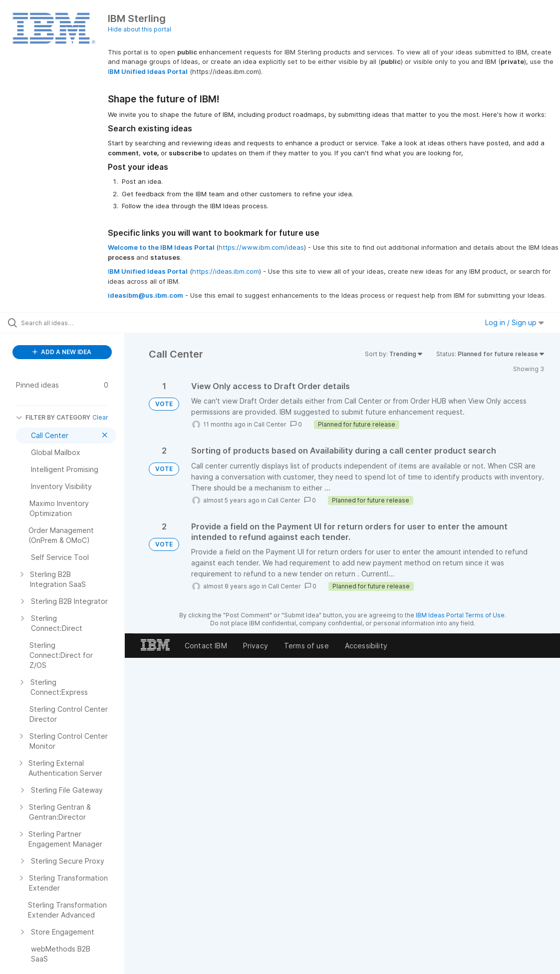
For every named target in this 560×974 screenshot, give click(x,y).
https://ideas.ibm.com (226, 271)
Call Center (270, 424)
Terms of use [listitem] (306, 646)
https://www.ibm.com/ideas (261, 247)
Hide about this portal (140, 29)
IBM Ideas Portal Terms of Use (460, 615)
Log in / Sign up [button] (515, 322)
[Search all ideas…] (68, 323)
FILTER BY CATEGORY (53, 417)
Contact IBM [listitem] (206, 646)
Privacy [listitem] (256, 646)
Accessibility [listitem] (366, 646)
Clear (100, 417)
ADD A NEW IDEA (62, 352)
